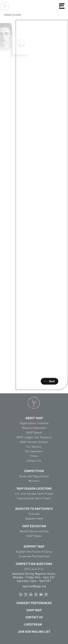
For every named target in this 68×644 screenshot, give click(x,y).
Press (34, 456)
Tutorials (34, 514)
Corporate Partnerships (34, 556)
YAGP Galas (34, 536)
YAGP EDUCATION (34, 526)
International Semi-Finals (34, 498)
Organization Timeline (34, 423)
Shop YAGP (34, 610)
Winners (34, 481)
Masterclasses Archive (34, 531)
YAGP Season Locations (34, 488)
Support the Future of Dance (34, 551)
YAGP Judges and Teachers (34, 437)
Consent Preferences (34, 603)
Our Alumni (34, 447)
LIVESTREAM (34, 624)
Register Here (34, 518)
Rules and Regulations (34, 476)
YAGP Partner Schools (34, 442)
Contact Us (34, 460)
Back (49, 381)
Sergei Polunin (13, 14)
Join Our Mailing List (34, 632)
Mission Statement (34, 428)
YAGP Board (34, 432)
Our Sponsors (34, 451)
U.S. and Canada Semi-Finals (34, 494)
